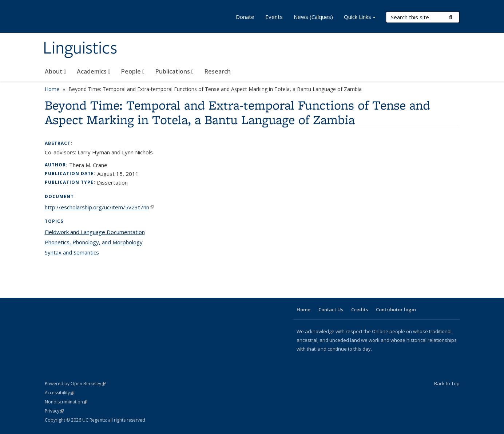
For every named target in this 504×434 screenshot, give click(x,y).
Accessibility (59, 393)
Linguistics (80, 48)
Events (274, 17)
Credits (360, 309)
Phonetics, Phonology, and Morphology (94, 242)
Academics (94, 71)
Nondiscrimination (66, 402)
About (55, 71)
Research (218, 71)
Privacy (54, 411)
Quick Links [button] (360, 18)
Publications (174, 71)
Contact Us (331, 309)
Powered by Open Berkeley (75, 384)
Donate (245, 17)
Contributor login (396, 309)
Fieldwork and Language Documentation (95, 232)
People (133, 71)
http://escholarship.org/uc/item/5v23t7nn (99, 207)
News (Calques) (313, 17)
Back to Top (447, 383)
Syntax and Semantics (72, 252)
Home (52, 89)
